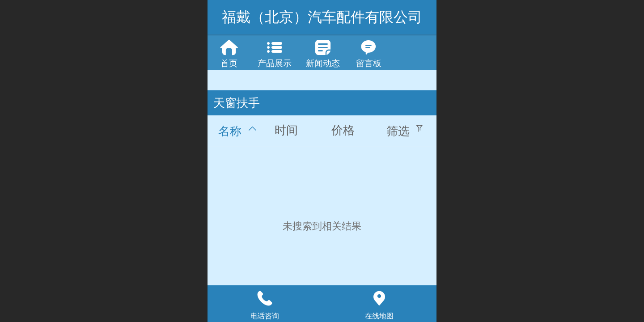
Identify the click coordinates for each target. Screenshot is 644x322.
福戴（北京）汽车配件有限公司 (322, 17)
